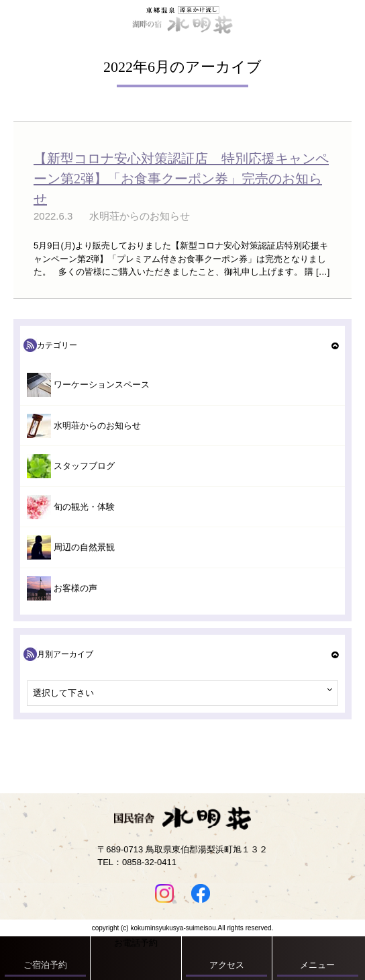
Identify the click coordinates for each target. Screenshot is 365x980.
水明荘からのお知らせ (97, 426)
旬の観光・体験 (84, 507)
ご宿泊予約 (45, 965)
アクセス (227, 965)
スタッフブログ (84, 466)
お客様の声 (75, 588)
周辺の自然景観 (84, 547)
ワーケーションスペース (102, 385)
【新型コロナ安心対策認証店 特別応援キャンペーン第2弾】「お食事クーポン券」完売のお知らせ (181, 179)
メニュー (317, 965)
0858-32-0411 (149, 862)
